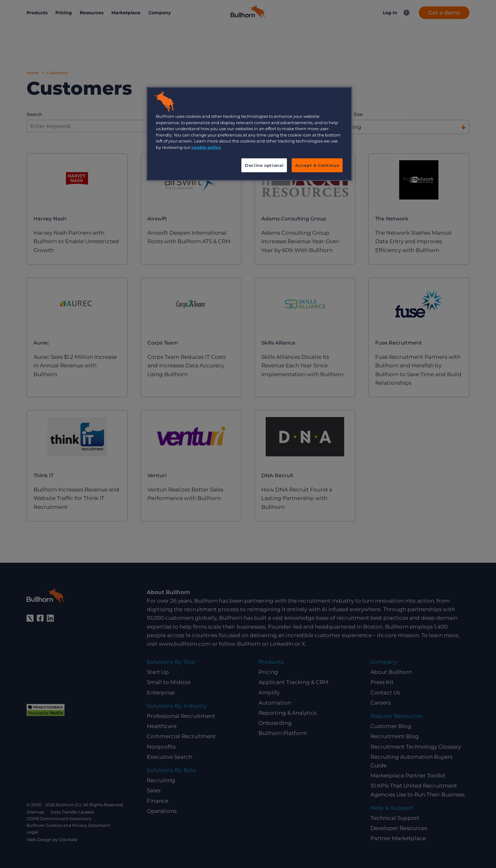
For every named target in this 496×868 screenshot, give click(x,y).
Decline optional (264, 165)
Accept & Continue (317, 165)
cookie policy (206, 147)
